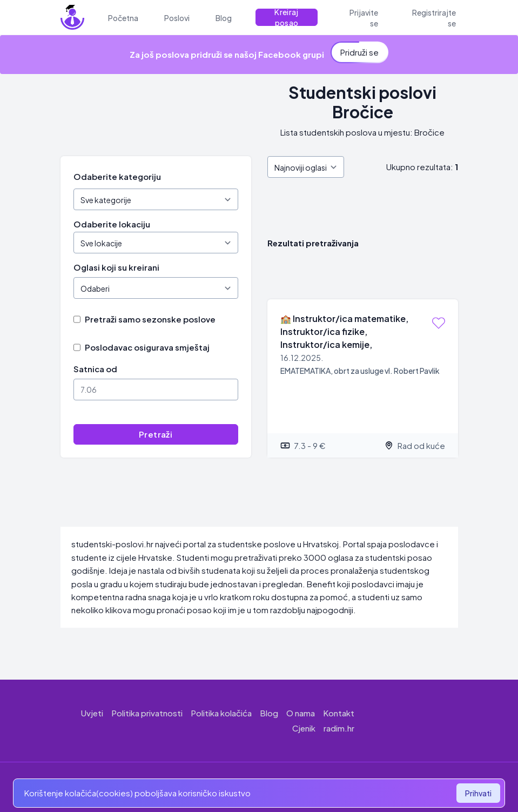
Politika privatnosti (147, 713)
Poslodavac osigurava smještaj (147, 347)
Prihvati (478, 793)
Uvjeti (92, 713)
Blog (269, 713)
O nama (301, 713)
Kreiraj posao (286, 17)
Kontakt (339, 713)
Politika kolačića (221, 713)
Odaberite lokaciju (112, 224)
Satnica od (95, 369)
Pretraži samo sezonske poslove (150, 319)
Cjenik (304, 728)
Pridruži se (359, 51)
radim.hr (339, 728)
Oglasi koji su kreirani (116, 267)
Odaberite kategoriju (117, 176)
